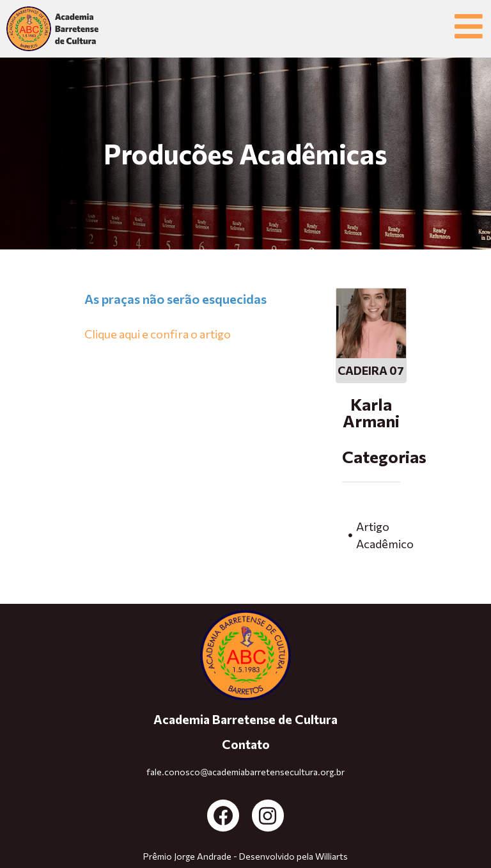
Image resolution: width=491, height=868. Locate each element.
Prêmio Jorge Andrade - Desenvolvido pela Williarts (245, 856)
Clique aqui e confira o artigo (158, 334)
